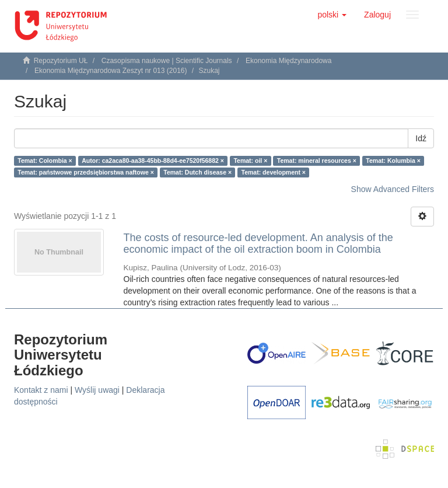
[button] (332, 15)
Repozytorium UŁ (61, 61)
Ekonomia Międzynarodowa (288, 61)
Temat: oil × (250, 161)
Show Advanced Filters (393, 189)
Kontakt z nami (41, 390)
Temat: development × (274, 172)
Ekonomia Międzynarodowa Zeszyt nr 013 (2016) (111, 71)
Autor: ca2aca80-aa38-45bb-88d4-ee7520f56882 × (153, 161)
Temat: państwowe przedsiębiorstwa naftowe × (85, 172)
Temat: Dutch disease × (197, 172)
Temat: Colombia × (45, 161)
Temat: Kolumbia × (393, 161)
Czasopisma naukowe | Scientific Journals (167, 61)
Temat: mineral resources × (317, 161)
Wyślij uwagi (97, 390)
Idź (421, 138)
